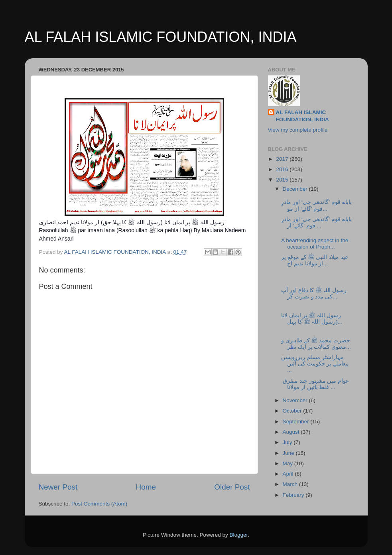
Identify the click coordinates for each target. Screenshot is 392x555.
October (293, 411)
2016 (283, 169)
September (297, 422)
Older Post (232, 487)
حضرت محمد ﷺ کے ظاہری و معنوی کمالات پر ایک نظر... (316, 344)
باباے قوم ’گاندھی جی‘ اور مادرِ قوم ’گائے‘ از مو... (316, 205)
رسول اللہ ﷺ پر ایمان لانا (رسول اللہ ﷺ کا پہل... (312, 319)
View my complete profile (298, 130)
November (296, 400)
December (296, 189)
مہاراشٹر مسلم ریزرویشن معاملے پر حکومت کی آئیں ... (315, 364)
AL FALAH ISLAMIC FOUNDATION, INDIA (161, 37)
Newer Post (58, 487)
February (294, 495)
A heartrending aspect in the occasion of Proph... (315, 244)
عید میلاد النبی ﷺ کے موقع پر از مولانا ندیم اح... (315, 260)
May (289, 463)
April (289, 474)
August (292, 432)
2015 (283, 180)
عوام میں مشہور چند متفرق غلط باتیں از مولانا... (315, 384)
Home (146, 487)
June (289, 453)
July (288, 442)
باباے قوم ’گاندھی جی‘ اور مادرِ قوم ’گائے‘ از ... (316, 222)
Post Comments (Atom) (99, 504)
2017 (283, 159)
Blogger (239, 535)
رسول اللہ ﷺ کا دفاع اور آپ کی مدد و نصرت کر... (314, 293)
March (291, 484)
